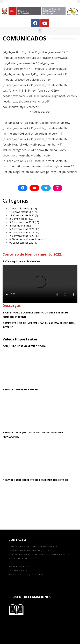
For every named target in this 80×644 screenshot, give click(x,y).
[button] (40, 30)
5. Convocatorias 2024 (22, 229)
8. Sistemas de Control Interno (26, 239)
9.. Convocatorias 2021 (22, 243)
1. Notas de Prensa (20, 208)
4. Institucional (17, 226)
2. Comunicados (18, 219)
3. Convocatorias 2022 (22, 222)
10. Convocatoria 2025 (22, 212)
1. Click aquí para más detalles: (22, 261)
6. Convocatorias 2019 (22, 232)
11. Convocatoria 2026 (22, 215)
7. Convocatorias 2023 (22, 236)
